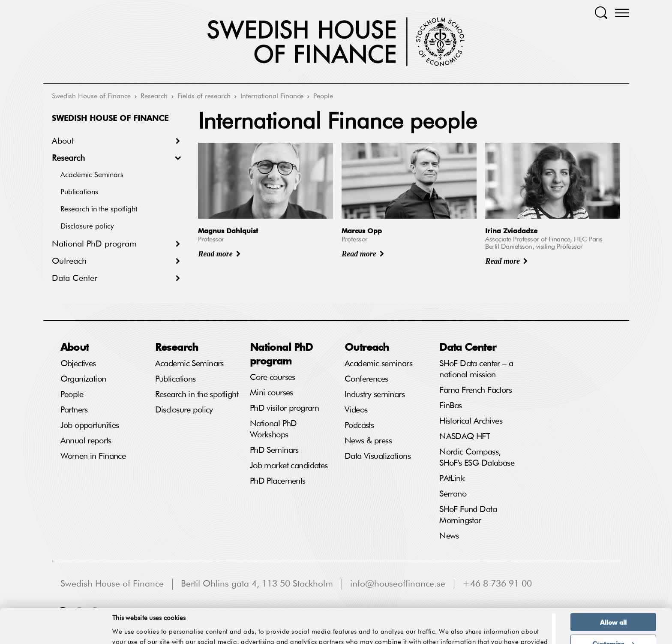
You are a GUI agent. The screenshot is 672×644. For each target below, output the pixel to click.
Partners (74, 410)
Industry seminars (375, 394)
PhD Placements (278, 481)
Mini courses (271, 393)
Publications (79, 192)
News (449, 536)
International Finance (272, 96)
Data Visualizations (378, 456)
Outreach (69, 261)
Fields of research (204, 96)
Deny (613, 630)
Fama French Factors (475, 390)
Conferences (366, 379)
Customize (613, 609)
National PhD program (94, 244)
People (323, 96)
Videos (356, 410)
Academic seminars (378, 364)
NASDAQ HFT (465, 436)
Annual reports (86, 441)
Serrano (453, 494)
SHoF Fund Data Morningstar (468, 515)
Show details (524, 618)
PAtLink (452, 478)
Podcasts (359, 425)
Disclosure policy (87, 227)
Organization (83, 379)
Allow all (613, 587)
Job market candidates (289, 466)
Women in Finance (93, 456)
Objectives (78, 364)
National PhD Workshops (273, 429)
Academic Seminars (92, 175)
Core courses (273, 377)
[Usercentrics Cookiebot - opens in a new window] (55, 632)
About (63, 141)
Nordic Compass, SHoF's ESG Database (477, 457)
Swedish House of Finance (91, 96)
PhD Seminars (274, 450)
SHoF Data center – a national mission (476, 369)
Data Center (75, 278)
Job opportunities (90, 425)
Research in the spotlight (99, 209)
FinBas (451, 406)
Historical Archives (471, 421)
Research (154, 96)
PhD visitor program (285, 408)
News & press (368, 441)
